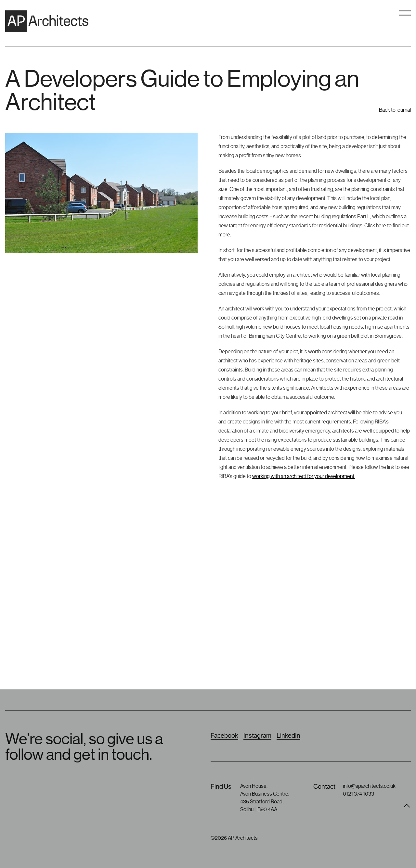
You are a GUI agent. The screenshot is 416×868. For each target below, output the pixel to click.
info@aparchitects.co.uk (369, 786)
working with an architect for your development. (304, 476)
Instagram (257, 736)
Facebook (224, 736)
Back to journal (395, 114)
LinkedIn (288, 736)
